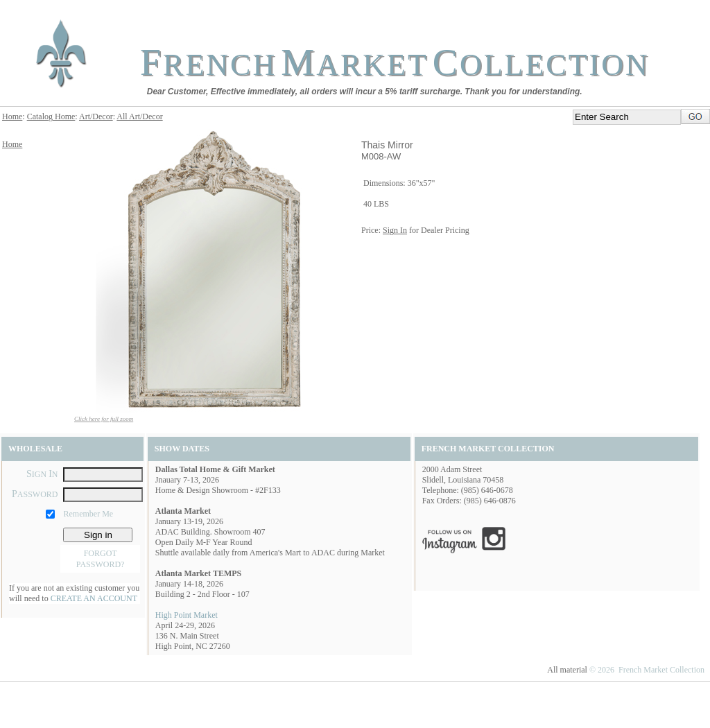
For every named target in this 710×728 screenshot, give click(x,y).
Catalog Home (51, 116)
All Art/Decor (139, 116)
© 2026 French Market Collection (647, 670)
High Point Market (187, 615)
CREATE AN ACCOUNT (94, 598)
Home (12, 116)
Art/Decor (96, 116)
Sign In (395, 230)
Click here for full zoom (104, 419)
